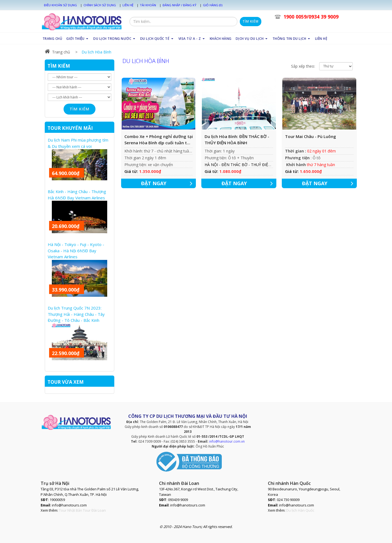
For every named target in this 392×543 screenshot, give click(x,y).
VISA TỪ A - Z (192, 39)
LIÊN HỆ (321, 39)
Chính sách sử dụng (100, 5)
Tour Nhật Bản (71, 510)
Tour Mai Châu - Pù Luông (311, 136)
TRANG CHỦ (53, 39)
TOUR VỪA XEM (66, 382)
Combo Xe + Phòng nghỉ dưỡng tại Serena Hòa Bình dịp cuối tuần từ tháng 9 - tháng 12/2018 (159, 140)
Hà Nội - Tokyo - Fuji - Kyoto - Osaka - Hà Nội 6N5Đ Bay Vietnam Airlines (76, 250)
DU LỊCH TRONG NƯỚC (115, 39)
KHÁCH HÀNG (221, 39)
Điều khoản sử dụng (60, 5)
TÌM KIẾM (59, 66)
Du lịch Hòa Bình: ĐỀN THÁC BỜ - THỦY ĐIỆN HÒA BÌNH (237, 139)
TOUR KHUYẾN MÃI (70, 128)
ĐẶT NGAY (169, 183)
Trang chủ (57, 52)
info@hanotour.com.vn (227, 441)
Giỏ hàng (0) (213, 5)
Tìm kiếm (251, 21)
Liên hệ (128, 5)
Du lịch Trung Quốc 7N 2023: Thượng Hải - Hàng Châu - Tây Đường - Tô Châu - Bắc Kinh (76, 314)
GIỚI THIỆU (78, 39)
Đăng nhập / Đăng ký (179, 5)
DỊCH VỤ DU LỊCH (252, 39)
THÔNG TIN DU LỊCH (292, 39)
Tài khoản (148, 5)
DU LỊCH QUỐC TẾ (157, 39)
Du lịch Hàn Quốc (300, 510)
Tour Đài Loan (94, 510)
